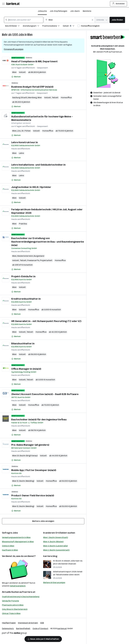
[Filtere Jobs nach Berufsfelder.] (14, 26)
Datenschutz (8, 628)
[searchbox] (24, 20)
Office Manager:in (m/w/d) (26, 369)
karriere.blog (50, 556)
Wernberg (32, 98)
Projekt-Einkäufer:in (23, 276)
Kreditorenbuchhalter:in (26, 299)
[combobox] (24, 20)
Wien (30, 35)
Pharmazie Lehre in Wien (13, 605)
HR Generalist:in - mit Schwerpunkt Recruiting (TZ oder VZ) (46, 321)
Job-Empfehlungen (58, 11)
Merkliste (87, 11)
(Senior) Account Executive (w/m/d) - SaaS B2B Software (45, 394)
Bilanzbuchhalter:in (23, 343)
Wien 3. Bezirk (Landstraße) (55, 546)
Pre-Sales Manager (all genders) (30, 445)
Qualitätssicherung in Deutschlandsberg (21, 597)
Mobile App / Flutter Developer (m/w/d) (34, 470)
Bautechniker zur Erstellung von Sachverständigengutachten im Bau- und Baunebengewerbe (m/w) (48, 242)
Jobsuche (42, 11)
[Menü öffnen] (3, 4)
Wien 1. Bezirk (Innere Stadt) (56, 537)
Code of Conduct (40, 628)
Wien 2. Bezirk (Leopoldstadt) (56, 550)
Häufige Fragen (9, 623)
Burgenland (39, 256)
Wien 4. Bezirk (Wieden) (53, 542)
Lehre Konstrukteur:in (25, 142)
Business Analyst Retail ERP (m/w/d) (32, 87)
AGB (42, 623)
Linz (19, 131)
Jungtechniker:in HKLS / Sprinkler (31, 187)
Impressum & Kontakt (28, 623)
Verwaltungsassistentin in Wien (16, 537)
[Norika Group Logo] (14, 634)
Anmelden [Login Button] (119, 4)
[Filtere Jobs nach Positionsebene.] (53, 26)
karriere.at (29, 592)
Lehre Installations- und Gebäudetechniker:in (38, 165)
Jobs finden (117, 20)
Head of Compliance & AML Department (34, 61)
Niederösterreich (25, 256)
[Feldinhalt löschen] (92, 20)
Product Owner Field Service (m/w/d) (33, 495)
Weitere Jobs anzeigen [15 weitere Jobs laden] (43, 521)
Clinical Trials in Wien (11, 613)
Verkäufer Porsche (10, 601)
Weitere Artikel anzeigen (54, 583)
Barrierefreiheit (23, 628)
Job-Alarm (75, 11)
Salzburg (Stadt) (20, 98)
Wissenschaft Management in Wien (18, 542)
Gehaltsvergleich (18, 586)
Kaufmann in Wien (10, 550)
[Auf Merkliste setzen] (16, 77)
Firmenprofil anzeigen (14, 49)
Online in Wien (8, 546)
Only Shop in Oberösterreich (15, 609)
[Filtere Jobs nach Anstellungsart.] (33, 26)
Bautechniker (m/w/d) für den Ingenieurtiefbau (39, 419)
